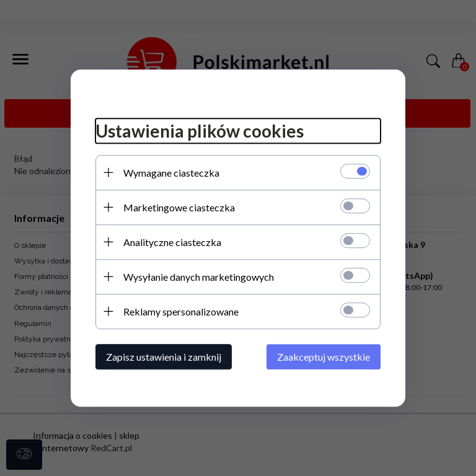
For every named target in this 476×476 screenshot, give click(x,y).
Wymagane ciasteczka (171, 173)
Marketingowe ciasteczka (179, 207)
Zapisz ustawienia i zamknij (164, 357)
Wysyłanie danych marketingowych (199, 277)
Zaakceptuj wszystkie (324, 357)
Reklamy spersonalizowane (181, 311)
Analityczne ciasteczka (172, 242)
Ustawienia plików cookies (200, 131)
